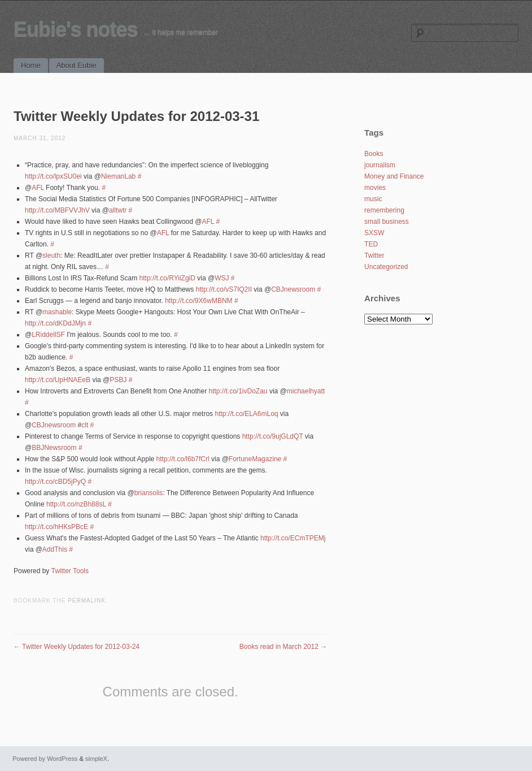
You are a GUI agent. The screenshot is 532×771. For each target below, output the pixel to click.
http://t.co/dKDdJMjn (55, 323)
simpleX (96, 759)
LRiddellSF (48, 335)
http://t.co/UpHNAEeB (58, 380)
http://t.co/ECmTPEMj (293, 538)
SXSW (374, 233)
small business (387, 222)
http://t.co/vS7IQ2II (224, 289)
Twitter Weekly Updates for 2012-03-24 (77, 647)
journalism (380, 165)
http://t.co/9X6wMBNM (199, 301)
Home (31, 65)
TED (371, 244)
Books (374, 154)
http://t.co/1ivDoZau (238, 391)
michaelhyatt (306, 391)
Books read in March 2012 (283, 647)
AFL (38, 188)
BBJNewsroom (54, 448)
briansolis (149, 493)
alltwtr (118, 210)
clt (85, 425)
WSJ (222, 278)
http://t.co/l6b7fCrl (183, 459)
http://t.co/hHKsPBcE (56, 527)
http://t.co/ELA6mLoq (246, 414)
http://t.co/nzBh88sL (76, 504)
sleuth (51, 255)
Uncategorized (386, 267)
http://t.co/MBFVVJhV (57, 210)
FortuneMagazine (255, 459)
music (373, 199)
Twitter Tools (70, 571)
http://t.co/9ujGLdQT (273, 436)
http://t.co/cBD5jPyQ (55, 482)
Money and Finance (394, 176)
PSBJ (118, 380)
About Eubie (77, 65)
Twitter (374, 255)
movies (375, 188)
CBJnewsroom (293, 289)
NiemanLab (118, 176)
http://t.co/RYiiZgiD (167, 278)
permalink (87, 601)
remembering (384, 210)
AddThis (55, 549)
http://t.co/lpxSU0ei (53, 176)
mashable (57, 312)
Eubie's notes (76, 29)
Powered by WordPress (45, 759)
